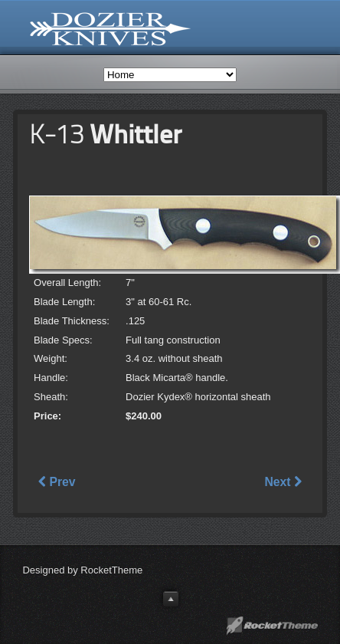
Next (283, 482)
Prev (57, 482)
